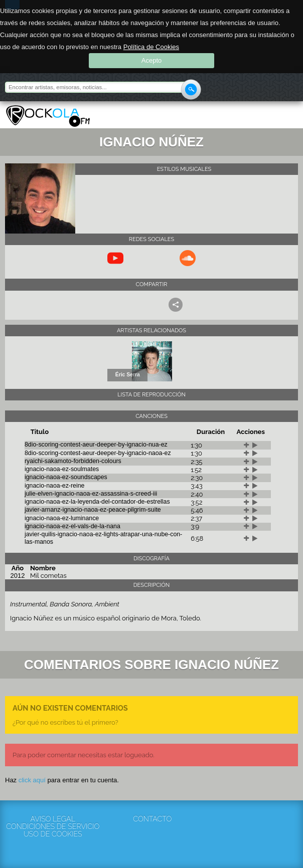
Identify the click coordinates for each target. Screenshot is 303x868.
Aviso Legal (53, 819)
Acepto (151, 60)
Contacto (152, 819)
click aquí (32, 780)
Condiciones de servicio (53, 827)
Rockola (48, 116)
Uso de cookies (53, 834)
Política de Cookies (151, 47)
